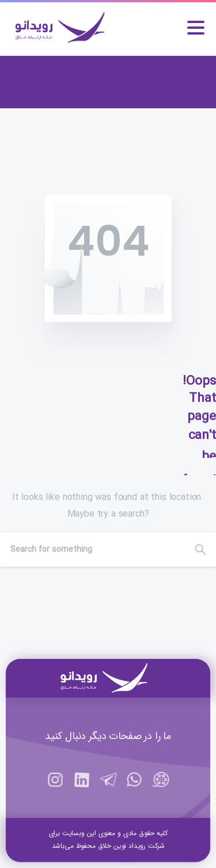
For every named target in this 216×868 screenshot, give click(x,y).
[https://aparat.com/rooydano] (161, 786)
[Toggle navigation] (196, 28)
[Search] (92, 549)
